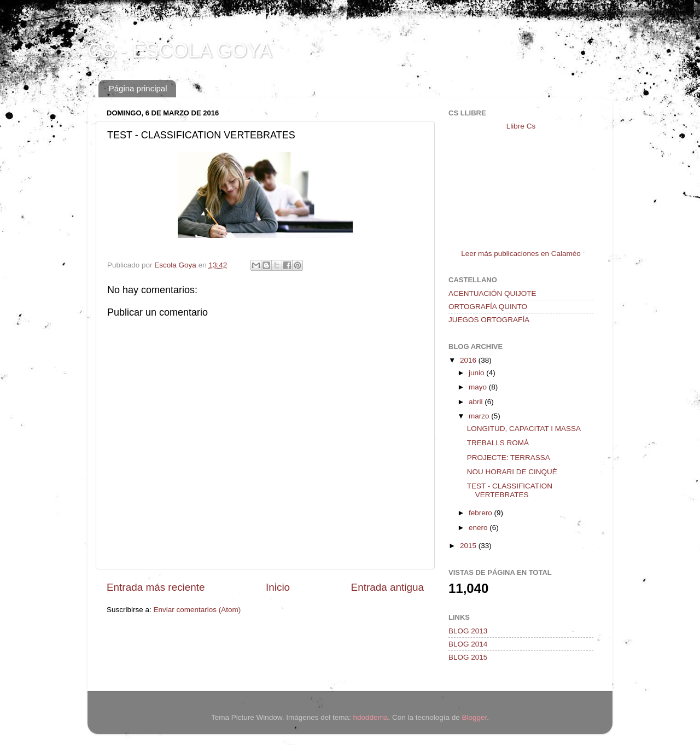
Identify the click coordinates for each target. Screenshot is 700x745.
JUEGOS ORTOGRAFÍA (489, 320)
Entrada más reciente (156, 587)
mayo (479, 387)
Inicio (278, 587)
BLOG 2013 (468, 631)
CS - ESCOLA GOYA (180, 51)
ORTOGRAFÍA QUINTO (488, 307)
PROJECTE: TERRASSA (509, 458)
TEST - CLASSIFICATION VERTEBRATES (510, 490)
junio (477, 373)
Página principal (138, 88)
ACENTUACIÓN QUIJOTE (492, 293)
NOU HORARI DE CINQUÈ (512, 472)
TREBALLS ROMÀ (498, 443)
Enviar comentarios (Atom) (197, 610)
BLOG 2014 (468, 644)
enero (479, 528)
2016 (469, 360)
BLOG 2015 (468, 657)
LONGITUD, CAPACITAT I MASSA (524, 429)
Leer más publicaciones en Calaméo (521, 254)
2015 (469, 546)
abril (477, 402)
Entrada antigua (387, 587)
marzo (480, 416)
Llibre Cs (521, 126)
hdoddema (371, 717)
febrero (482, 513)
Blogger (474, 717)
